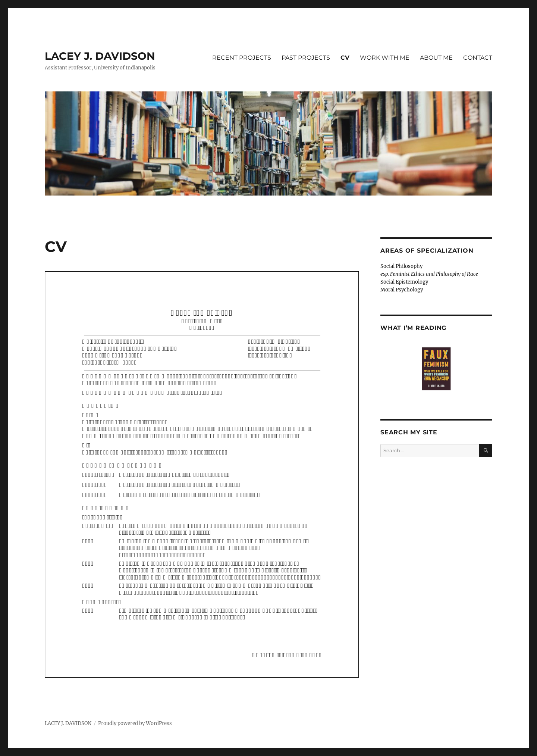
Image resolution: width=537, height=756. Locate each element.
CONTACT (478, 58)
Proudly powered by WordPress (135, 723)
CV (345, 58)
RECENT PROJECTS (242, 58)
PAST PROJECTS (306, 58)
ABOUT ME (436, 58)
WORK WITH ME (385, 58)
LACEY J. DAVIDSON (100, 56)
